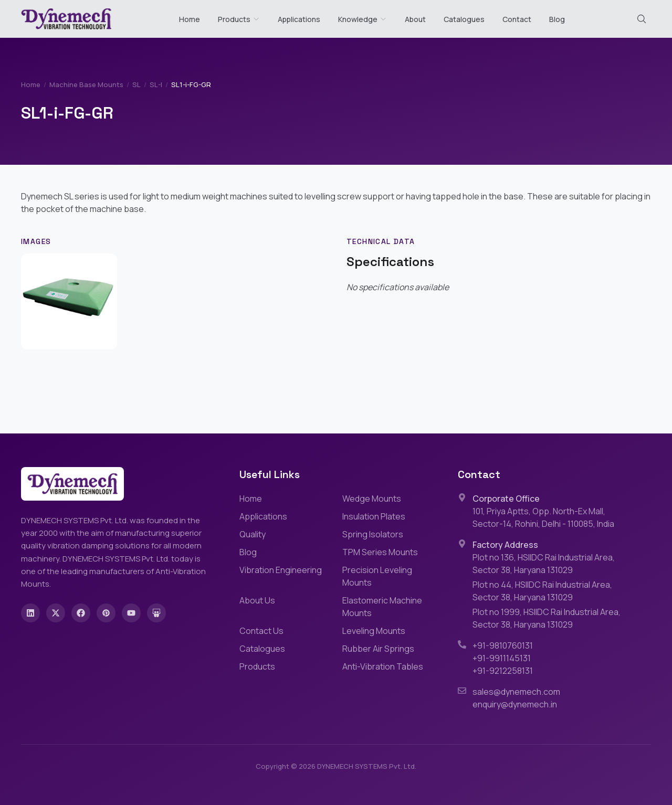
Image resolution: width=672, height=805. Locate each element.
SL (136, 84)
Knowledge (363, 19)
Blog (557, 19)
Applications (299, 19)
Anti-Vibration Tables (383, 666)
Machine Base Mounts (86, 84)
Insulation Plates (374, 516)
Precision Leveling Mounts (377, 576)
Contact (517, 19)
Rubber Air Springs (378, 649)
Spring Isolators (373, 534)
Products (234, 19)
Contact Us (261, 631)
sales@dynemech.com (516, 692)
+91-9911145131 (502, 658)
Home (190, 19)
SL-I (156, 84)
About (415, 19)
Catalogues (464, 19)
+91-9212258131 (503, 671)
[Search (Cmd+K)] (642, 19)
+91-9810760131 (503, 645)
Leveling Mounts (374, 631)
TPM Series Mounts (380, 552)
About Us (257, 600)
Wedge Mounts (372, 499)
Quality (253, 534)
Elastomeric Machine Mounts (382, 607)
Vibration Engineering (281, 570)
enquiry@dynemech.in (515, 704)
